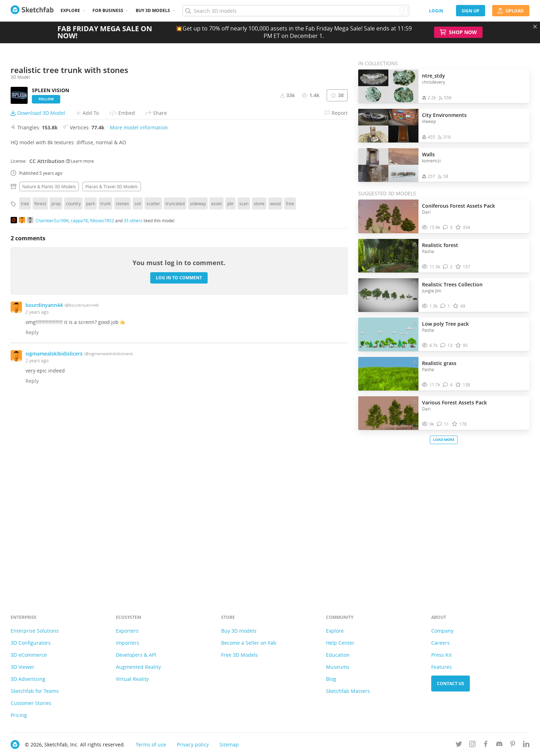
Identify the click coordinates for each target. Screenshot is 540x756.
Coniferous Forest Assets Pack (459, 206)
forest (40, 392)
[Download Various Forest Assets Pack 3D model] (415, 401)
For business (108, 10)
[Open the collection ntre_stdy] (388, 86)
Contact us (451, 684)
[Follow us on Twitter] (459, 745)
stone (259, 392)
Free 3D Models (240, 655)
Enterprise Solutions (35, 631)
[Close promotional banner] (535, 27)
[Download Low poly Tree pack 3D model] (415, 322)
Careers (440, 643)
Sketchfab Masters (348, 691)
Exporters (127, 631)
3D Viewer (22, 667)
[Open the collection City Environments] (388, 126)
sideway (198, 392)
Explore (70, 10)
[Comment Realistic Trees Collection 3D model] (445, 306)
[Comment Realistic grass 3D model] (448, 385)
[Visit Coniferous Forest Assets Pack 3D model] (388, 217)
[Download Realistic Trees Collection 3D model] (415, 283)
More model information (139, 316)
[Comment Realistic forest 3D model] (448, 267)
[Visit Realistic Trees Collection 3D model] (388, 295)
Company (442, 631)
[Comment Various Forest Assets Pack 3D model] (443, 424)
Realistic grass (439, 363)
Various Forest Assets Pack (454, 402)
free (290, 392)
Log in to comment (179, 467)
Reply (32, 521)
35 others (133, 409)
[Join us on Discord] (499, 745)
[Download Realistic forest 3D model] (415, 243)
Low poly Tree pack (445, 324)
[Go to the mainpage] (32, 11)
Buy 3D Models (153, 10)
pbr (230, 392)
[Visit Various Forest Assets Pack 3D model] (388, 413)
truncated (175, 392)
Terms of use (151, 744)
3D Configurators (31, 643)
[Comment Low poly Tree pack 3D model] (446, 345)
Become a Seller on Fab (249, 643)
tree (25, 392)
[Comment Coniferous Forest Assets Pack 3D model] (448, 227)
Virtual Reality (132, 679)
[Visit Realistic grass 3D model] (388, 374)
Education (338, 655)
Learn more (80, 350)
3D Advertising (28, 679)
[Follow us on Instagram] (472, 745)
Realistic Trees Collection (452, 284)
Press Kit (441, 655)
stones (122, 392)
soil (138, 392)
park (91, 392)
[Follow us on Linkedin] (526, 745)
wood (275, 392)
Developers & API (136, 655)
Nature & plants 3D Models (49, 375)
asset (216, 392)
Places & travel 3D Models (112, 375)
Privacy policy (193, 744)
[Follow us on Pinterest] (513, 745)
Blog (331, 679)
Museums (338, 667)
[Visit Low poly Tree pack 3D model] (388, 335)
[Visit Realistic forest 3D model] (388, 256)
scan (244, 392)
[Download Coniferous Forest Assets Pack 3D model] (415, 204)
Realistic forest (440, 245)
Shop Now (458, 32)
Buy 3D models (239, 631)
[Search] (296, 11)
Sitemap (229, 744)
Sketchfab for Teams (35, 691)
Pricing (19, 715)
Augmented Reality (138, 667)
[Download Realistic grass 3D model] (415, 362)
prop (56, 392)
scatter (153, 392)
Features (441, 667)
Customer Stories (31, 703)
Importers (128, 643)
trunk (105, 392)
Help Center (340, 643)
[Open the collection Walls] (388, 165)
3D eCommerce (29, 655)
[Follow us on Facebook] (486, 745)
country (73, 392)
